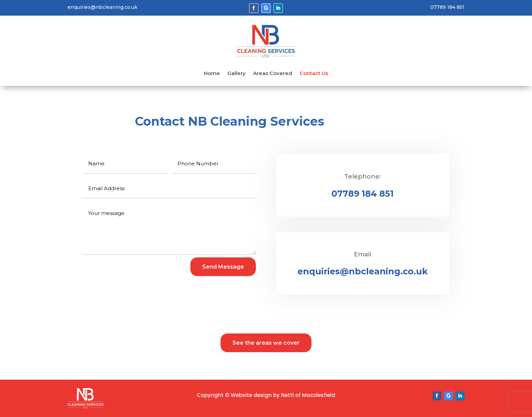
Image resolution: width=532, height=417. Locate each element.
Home (212, 74)
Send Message (223, 267)
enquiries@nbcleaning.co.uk (363, 271)
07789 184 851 (363, 194)
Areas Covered (273, 74)
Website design (251, 395)
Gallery (236, 74)
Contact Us (314, 74)
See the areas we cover (266, 343)
